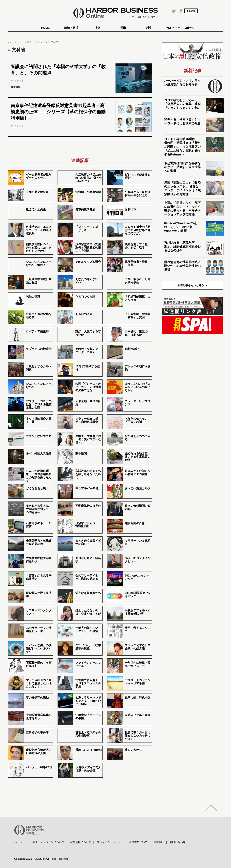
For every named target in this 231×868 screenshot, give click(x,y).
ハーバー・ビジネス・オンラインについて (39, 842)
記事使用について (81, 842)
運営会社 (159, 842)
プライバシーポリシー (110, 842)
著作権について (138, 842)
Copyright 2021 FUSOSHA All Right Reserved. (41, 859)
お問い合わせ (178, 842)
